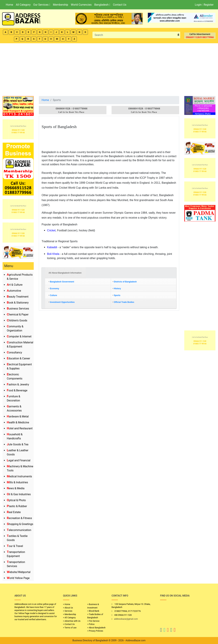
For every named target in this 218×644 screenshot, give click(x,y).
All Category (23, 5)
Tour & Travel (15, 546)
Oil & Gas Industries (19, 494)
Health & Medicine (18, 422)
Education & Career (18, 358)
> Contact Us (69, 624)
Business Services (18, 309)
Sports (117, 295)
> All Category (69, 618)
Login (198, 5)
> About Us (68, 608)
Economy (54, 289)
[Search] (135, 35)
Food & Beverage (17, 390)
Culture (53, 295)
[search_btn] (178, 35)
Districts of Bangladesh (125, 282)
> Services (68, 611)
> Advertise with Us (72, 621)
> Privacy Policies (95, 631)
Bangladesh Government (62, 282)
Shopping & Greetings (20, 524)
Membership (61, 5)
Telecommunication (19, 530)
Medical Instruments (19, 476)
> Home (67, 604)
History (117, 289)
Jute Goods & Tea (18, 444)
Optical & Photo (16, 500)
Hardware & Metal (18, 416)
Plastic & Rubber (17, 506)
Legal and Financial (19, 460)
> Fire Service (93, 621)
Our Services (42, 5)
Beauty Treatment (18, 297)
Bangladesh (102, 5)
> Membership (69, 614)
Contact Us (120, 5)
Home (9, 5)
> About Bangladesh (96, 628)
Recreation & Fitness (19, 518)
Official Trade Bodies (124, 302)
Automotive (14, 291)
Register (209, 5)
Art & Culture (15, 285)
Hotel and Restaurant (20, 428)
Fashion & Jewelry (18, 384)
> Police (91, 624)
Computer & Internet (19, 336)
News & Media (16, 488)
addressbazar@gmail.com (126, 619)
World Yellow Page (18, 578)
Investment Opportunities (62, 302)
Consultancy (14, 352)
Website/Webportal (19, 572)
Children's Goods (17, 320)
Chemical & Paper (18, 315)
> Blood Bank (93, 611)
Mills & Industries (17, 482)
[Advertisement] (109, 69)
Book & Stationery (18, 303)
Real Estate (14, 512)
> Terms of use (70, 628)
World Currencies (81, 5)
